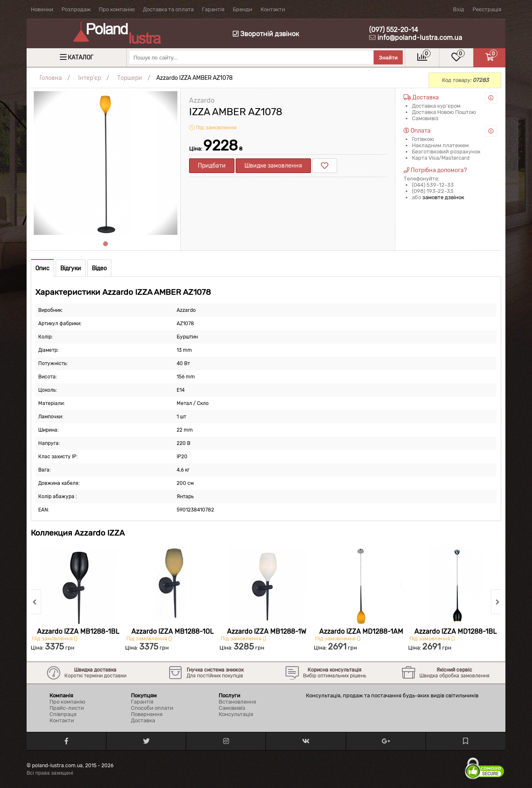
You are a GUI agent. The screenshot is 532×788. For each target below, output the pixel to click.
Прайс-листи (67, 708)
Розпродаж (76, 9)
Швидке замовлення (273, 166)
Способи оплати (152, 708)
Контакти (273, 9)
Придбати (212, 166)
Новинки (42, 9)
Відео (99, 268)
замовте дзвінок (443, 197)
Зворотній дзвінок (266, 34)
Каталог (80, 58)
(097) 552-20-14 (394, 30)
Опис (42, 268)
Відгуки (71, 268)
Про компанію (117, 9)
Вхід (459, 9)
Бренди (243, 9)
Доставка (143, 720)
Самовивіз (232, 708)
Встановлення (237, 702)
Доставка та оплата (168, 9)
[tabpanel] (106, 163)
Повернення (147, 714)
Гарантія (213, 9)
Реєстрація (487, 9)
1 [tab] (106, 244)
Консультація (236, 714)
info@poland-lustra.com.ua (420, 38)
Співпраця (63, 714)
